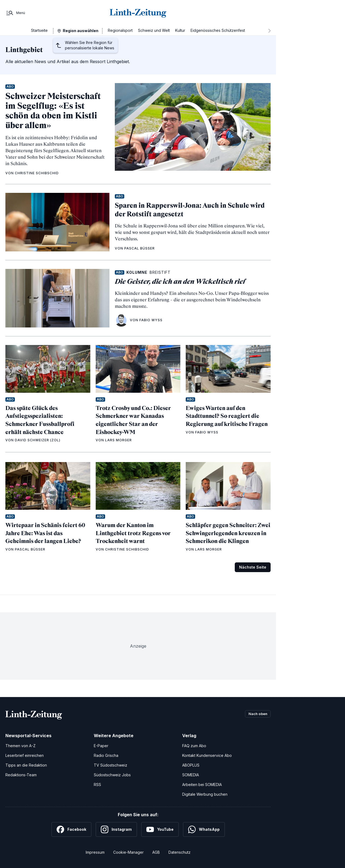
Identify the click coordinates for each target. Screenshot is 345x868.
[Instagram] (116, 829)
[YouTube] (160, 829)
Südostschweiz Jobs (112, 775)
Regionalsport (120, 30)
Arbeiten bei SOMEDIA (202, 785)
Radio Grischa (106, 755)
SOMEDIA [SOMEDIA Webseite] (191, 775)
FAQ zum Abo (194, 746)
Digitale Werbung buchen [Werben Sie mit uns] (205, 794)
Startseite (39, 30)
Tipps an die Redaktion (26, 765)
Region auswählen (81, 31)
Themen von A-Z (20, 746)
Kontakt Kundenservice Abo (207, 755)
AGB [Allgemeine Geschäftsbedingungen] (156, 852)
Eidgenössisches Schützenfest (218, 30)
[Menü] (15, 13)
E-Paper (101, 746)
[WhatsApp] (204, 829)
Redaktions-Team (21, 775)
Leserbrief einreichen (25, 755)
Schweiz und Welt (154, 30)
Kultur (180, 30)
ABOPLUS (191, 765)
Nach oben (257, 714)
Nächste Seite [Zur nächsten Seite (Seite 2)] (253, 567)
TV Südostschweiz (111, 765)
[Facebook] (71, 829)
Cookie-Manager (128, 852)
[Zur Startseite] (138, 13)
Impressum (95, 852)
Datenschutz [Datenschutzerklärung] (180, 852)
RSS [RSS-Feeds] (97, 785)
